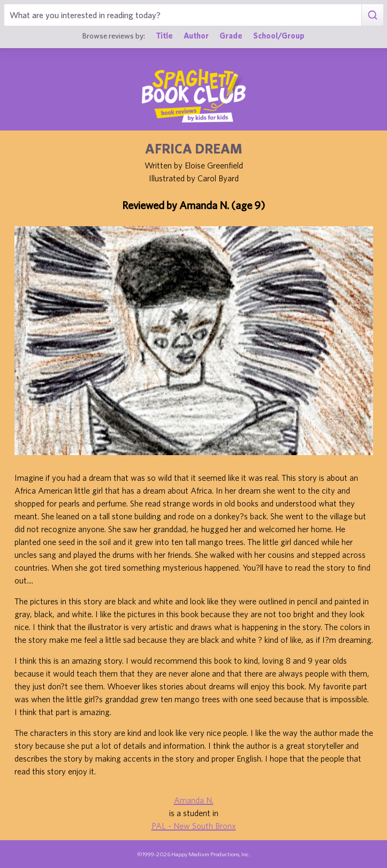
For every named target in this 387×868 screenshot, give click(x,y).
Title (164, 36)
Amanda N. (194, 800)
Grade (231, 36)
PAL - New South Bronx (194, 826)
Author (196, 36)
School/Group (279, 36)
